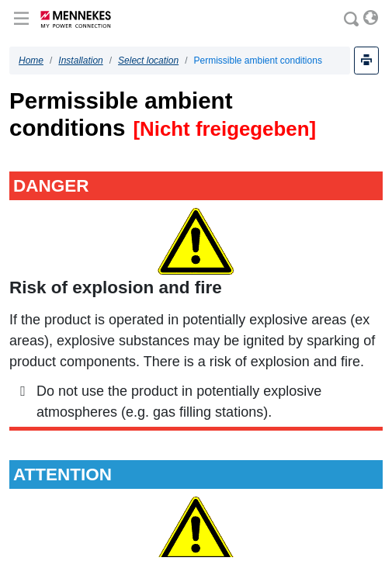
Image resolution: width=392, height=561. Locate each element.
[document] (196, 298)
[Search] (352, 19)
